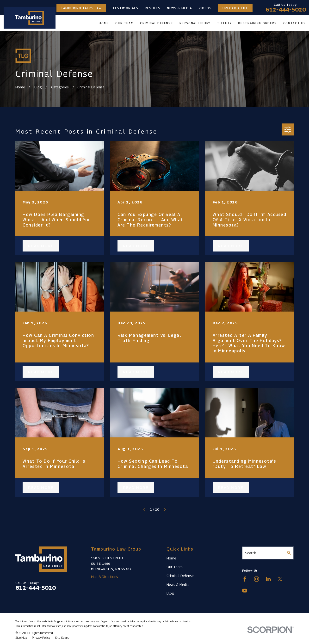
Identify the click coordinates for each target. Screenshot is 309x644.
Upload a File (235, 8)
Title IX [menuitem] (224, 23)
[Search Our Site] (289, 553)
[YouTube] (245, 591)
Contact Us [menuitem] (295, 23)
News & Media (180, 8)
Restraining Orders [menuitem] (257, 23)
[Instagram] (256, 579)
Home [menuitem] (104, 23)
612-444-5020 (286, 10)
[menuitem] (21, 638)
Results (153, 8)
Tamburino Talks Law (81, 8)
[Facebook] (245, 579)
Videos (205, 8)
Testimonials (125, 8)
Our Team (175, 567)
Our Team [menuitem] (124, 23)
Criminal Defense (180, 576)
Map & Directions (105, 577)
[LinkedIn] (268, 579)
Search (251, 553)
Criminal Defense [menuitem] (156, 23)
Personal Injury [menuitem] (195, 23)
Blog (170, 593)
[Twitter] (280, 579)
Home (171, 558)
